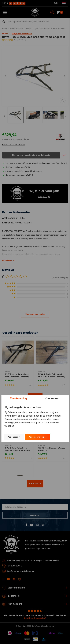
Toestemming (18, 398)
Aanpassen (14, 437)
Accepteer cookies (37, 437)
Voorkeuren (52, 398)
